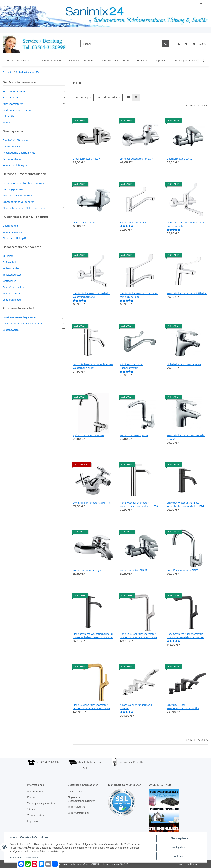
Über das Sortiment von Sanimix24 (34, 324)
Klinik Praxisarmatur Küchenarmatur (131, 366)
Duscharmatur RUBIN (85, 223)
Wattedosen (9, 281)
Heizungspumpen (13, 189)
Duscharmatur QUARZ (179, 159)
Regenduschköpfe (13, 159)
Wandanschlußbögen (15, 165)
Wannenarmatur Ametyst (87, 570)
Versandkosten (36, 815)
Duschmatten (10, 226)
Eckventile (8, 116)
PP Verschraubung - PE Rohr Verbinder (25, 208)
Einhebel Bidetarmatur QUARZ (184, 364)
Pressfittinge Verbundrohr (17, 196)
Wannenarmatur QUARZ (134, 570)
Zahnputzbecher (12, 293)
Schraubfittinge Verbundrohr (19, 202)
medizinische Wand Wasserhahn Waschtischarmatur (92, 295)
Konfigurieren (179, 847)
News (202, 3)
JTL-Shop (193, 864)
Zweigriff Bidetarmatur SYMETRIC (92, 503)
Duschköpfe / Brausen (15, 140)
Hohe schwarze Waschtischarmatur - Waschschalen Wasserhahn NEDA (93, 636)
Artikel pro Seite (108, 97)
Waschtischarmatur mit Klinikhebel (187, 293)
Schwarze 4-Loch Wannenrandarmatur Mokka (183, 707)
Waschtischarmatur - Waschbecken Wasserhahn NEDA (93, 366)
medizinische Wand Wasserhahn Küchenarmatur (185, 224)
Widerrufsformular (78, 813)
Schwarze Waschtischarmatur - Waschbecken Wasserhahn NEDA (185, 504)
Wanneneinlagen (12, 232)
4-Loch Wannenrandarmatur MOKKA (136, 707)
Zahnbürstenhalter (13, 287)
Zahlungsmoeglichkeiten (41, 803)
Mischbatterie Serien (15, 91)
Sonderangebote (12, 300)
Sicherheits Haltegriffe (15, 238)
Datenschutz (75, 791)
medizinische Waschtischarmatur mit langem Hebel (139, 295)
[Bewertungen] (127, 226)
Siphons (7, 123)
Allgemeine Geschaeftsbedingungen (82, 799)
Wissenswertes (34, 330)
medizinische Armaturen (17, 110)
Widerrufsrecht (76, 807)
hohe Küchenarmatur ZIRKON (184, 570)
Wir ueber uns (35, 791)
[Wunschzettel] (186, 44)
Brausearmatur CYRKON (87, 159)
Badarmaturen (11, 98)
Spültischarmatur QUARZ (134, 435)
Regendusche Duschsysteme (19, 153)
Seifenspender (11, 268)
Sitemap (32, 809)
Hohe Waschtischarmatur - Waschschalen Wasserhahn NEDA (139, 504)
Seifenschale (10, 262)
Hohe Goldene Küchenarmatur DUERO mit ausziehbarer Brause (91, 707)
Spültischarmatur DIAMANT (89, 435)
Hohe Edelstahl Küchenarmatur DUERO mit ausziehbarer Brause (138, 636)
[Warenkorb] (199, 44)
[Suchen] (121, 44)
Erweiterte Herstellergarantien (34, 317)
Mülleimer (9, 256)
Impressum (34, 821)
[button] (179, 44)
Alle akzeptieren (179, 838)
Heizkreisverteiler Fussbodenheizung (24, 183)
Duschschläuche (12, 146)
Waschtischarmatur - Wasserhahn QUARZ (186, 437)
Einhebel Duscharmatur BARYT (137, 159)
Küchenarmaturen (13, 104)
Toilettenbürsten (12, 275)
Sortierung (82, 97)
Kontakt (32, 797)
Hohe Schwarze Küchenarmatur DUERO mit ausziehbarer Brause (185, 636)
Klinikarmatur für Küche (134, 223)
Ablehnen (179, 856)
